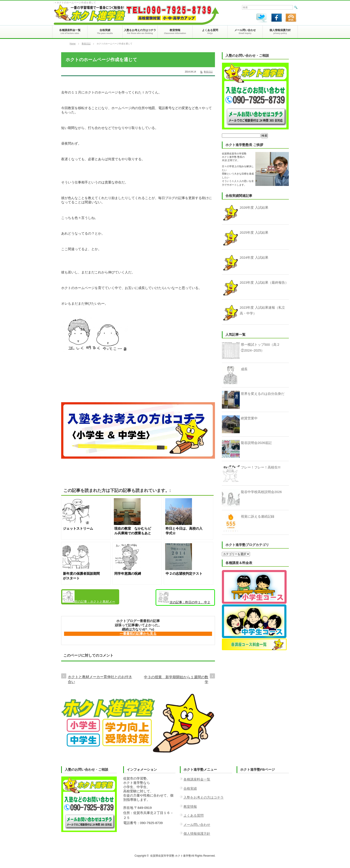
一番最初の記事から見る (138, 634)
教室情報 (190, 807)
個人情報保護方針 (197, 834)
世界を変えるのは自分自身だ (263, 394)
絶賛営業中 (249, 418)
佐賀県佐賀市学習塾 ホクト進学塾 (171, 856)
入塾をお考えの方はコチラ (204, 797)
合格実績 (190, 788)
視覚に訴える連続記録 (258, 516)
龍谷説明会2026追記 (256, 443)
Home (73, 44)
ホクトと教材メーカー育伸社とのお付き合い (89, 597)
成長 (244, 369)
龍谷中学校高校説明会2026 (261, 492)
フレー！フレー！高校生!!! (261, 467)
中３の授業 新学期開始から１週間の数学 (176, 680)
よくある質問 (194, 815)
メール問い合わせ (197, 825)
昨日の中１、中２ (184, 597)
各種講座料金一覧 (197, 779)
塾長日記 (86, 44)
